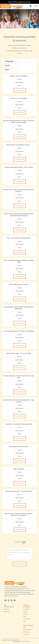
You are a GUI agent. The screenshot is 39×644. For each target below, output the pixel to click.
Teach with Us (27, 619)
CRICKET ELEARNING (27, 606)
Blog (24, 621)
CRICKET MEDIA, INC (28, 626)
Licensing (26, 634)
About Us (26, 614)
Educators (6, 609)
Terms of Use (15, 640)
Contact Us (26, 609)
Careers (25, 612)
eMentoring (26, 632)
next (23, 542)
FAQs (25, 616)
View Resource (19, 90)
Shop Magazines (28, 630)
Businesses (7, 612)
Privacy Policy (6, 640)
